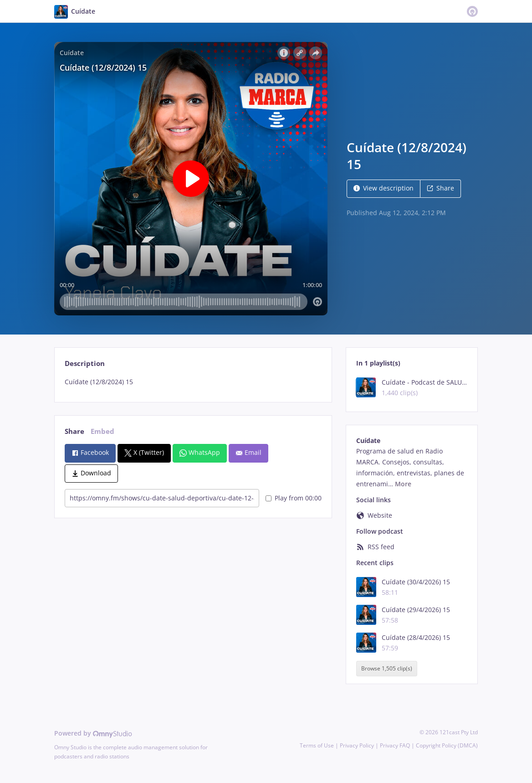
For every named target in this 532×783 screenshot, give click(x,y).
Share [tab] (74, 431)
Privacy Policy (357, 745)
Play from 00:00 (294, 498)
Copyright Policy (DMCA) (447, 745)
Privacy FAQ (395, 745)
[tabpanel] (193, 382)
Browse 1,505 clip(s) (387, 668)
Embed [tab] (102, 431)
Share (440, 188)
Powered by (93, 733)
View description (384, 188)
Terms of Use (317, 745)
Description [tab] (85, 363)
